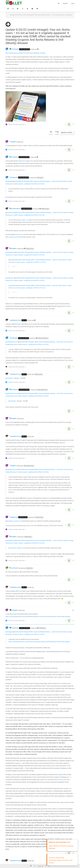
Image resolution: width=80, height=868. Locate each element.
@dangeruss (9, 513)
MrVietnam (14, 49)
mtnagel (12, 114)
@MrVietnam (45, 181)
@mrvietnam (9, 185)
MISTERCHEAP (15, 181)
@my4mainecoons (43, 310)
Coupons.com (22, 133)
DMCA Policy (40, 860)
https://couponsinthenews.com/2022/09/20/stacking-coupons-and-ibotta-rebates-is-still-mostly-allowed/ (38, 589)
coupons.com (20, 207)
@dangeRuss (28, 509)
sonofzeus (14, 540)
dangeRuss (13, 489)
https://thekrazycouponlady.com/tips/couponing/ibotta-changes (25, 53)
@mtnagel (40, 150)
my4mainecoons (15, 292)
